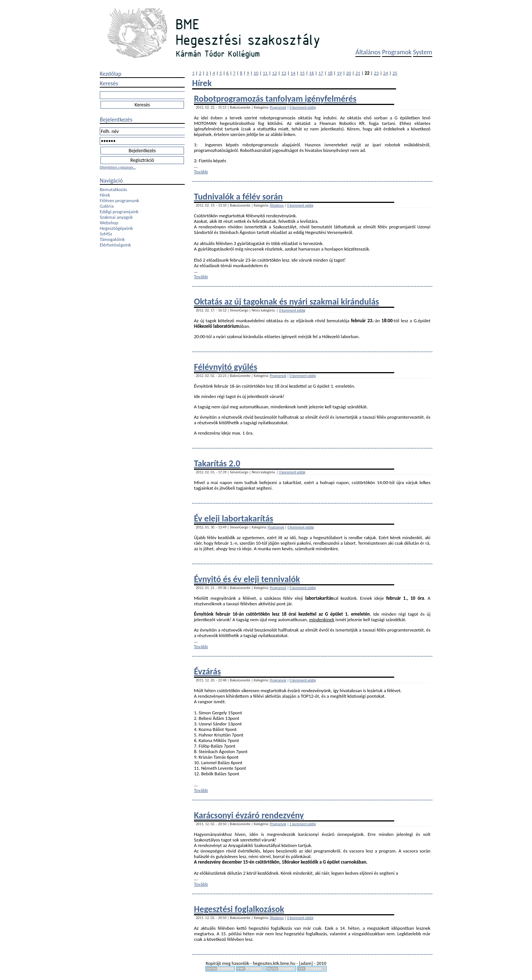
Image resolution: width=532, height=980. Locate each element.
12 (274, 73)
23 (376, 73)
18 (330, 73)
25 (395, 73)
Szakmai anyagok (116, 217)
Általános (368, 52)
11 (265, 73)
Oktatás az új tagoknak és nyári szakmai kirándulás (287, 301)
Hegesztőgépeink (116, 228)
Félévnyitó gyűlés (226, 367)
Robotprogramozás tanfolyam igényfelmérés (275, 98)
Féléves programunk (119, 200)
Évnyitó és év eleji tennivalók (247, 579)
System (423, 52)
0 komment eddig (303, 107)
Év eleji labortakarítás (233, 518)
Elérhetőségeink (115, 245)
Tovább (201, 172)
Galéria (107, 206)
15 (302, 73)
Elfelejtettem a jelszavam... (118, 167)
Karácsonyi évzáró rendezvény (249, 815)
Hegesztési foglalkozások (239, 909)
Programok (397, 52)
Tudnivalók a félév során (238, 196)
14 (293, 73)
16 (312, 73)
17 (321, 73)
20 (349, 73)
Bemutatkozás (113, 189)
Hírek (105, 195)
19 (339, 73)
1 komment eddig (303, 824)
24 (386, 73)
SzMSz (106, 234)
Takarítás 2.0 (217, 463)
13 (284, 73)
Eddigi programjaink (119, 212)
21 (358, 73)
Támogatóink (112, 239)
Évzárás (207, 671)
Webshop (109, 223)
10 (256, 73)
